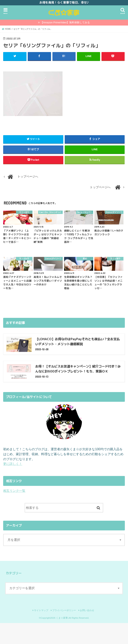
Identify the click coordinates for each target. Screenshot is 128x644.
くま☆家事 (62, 618)
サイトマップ (41, 610)
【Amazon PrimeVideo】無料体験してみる (65, 22)
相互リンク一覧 (14, 491)
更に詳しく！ (13, 464)
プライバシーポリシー (64, 610)
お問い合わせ (87, 610)
